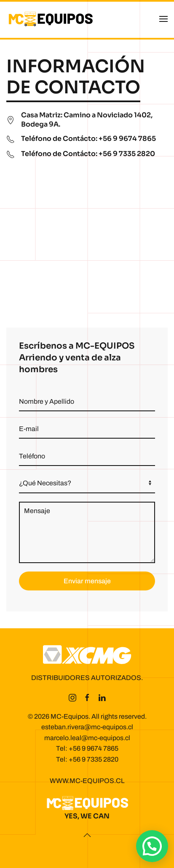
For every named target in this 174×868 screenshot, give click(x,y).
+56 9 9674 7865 (94, 748)
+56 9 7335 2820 (94, 759)
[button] (163, 19)
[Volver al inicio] (51, 19)
